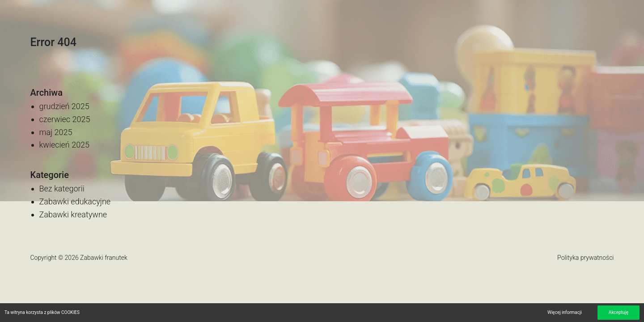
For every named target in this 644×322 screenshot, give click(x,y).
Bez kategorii (62, 189)
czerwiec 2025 (65, 119)
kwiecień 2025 (65, 145)
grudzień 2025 (64, 106)
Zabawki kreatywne (73, 214)
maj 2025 (56, 132)
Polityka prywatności (585, 258)
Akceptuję (619, 312)
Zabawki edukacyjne (75, 201)
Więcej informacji (565, 312)
